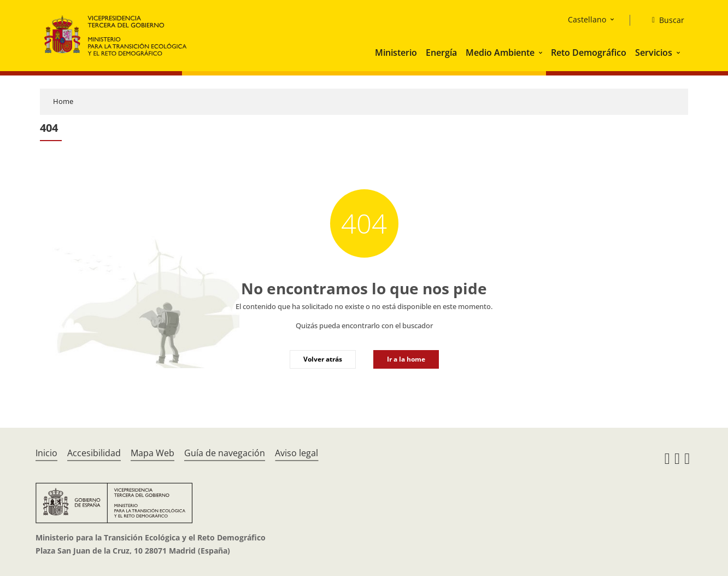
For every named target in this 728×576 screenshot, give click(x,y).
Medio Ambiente (500, 53)
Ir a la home (406, 359)
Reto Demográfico (589, 53)
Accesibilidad (94, 453)
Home (63, 101)
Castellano (587, 19)
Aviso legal (297, 453)
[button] (542, 53)
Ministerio (396, 53)
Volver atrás (323, 359)
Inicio (46, 453)
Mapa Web (152, 453)
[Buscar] (664, 20)
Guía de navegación (225, 453)
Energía (441, 53)
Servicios (654, 53)
